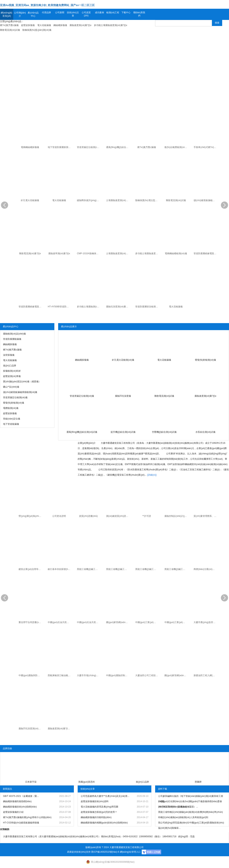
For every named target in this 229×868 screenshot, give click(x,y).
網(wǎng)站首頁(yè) (7, 14)
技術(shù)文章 (73, 14)
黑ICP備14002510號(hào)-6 (105, 852)
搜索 (217, 23)
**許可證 (147, 516)
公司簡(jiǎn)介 (20, 14)
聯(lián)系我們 (139, 14)
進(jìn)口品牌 (142, 782)
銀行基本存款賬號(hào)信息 (60, 569)
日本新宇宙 (31, 782)
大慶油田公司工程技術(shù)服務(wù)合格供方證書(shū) (147, 675)
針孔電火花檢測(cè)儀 (123, 360)
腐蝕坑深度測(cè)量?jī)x (118, 307)
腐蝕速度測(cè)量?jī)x (205, 396)
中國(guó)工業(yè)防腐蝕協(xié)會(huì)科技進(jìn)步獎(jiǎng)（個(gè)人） (176, 622)
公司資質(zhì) (86, 14)
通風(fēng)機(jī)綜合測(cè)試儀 (118, 147)
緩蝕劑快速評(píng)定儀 (89, 200)
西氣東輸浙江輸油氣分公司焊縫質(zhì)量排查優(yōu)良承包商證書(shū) (60, 675)
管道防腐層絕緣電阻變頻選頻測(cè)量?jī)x (30, 307)
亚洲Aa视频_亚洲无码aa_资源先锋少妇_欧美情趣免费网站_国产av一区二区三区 (47, 5)
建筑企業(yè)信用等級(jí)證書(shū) (30, 569)
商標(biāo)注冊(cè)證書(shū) (205, 569)
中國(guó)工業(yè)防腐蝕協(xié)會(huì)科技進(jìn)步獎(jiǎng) (147, 622)
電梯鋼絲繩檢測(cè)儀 (176, 253)
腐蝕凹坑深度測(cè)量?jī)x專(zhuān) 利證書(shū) (30, 729)
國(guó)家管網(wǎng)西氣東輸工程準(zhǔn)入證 (118, 622)
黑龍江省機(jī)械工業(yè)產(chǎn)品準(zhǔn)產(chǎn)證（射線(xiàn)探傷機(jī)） (176, 569)
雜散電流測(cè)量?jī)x (30, 253)
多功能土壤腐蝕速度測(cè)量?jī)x (147, 253)
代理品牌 (46, 13)
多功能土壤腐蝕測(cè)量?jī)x (89, 307)
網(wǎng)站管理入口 (130, 852)
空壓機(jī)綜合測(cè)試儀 (164, 432)
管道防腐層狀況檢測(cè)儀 (147, 307)
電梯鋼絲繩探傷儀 (30, 147)
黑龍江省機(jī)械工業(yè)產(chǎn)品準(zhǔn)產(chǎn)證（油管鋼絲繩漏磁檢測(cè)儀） (118, 569)
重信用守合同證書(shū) (30, 622)
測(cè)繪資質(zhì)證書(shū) (118, 516)
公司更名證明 (59, 516)
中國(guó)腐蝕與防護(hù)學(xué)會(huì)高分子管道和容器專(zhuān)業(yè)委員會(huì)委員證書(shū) (30, 675)
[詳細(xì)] (152, 475)
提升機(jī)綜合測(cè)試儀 (123, 432)
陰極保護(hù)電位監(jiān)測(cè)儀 (147, 200)
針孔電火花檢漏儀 (30, 200)
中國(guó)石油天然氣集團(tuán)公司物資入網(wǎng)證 (60, 622)
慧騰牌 (198, 782)
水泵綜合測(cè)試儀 (205, 432)
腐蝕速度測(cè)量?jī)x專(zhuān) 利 (60, 729)
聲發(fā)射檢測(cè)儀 (205, 360)
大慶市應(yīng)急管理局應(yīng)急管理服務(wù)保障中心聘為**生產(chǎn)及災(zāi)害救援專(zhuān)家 (205, 622)
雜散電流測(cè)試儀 (176, 200)
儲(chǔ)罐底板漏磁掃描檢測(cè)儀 (205, 200)
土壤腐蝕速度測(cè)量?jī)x (118, 200)
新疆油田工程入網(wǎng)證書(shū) (205, 675)
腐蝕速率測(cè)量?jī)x (59, 253)
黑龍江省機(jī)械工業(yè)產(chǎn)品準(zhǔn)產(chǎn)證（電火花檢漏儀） (89, 569)
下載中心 (126, 13)
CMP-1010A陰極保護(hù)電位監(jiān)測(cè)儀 (89, 253)
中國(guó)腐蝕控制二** (118, 675)
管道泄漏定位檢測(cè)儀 (89, 147)
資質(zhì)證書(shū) (88, 516)
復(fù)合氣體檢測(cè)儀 (176, 147)
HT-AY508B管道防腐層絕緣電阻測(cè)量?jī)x (60, 307)
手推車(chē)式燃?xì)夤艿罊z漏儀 (205, 147)
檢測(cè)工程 (113, 13)
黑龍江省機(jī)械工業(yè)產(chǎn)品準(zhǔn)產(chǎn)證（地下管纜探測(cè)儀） (147, 569)
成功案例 (99, 13)
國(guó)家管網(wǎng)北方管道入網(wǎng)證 (176, 675)
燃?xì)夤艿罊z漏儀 (147, 147)
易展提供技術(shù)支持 (79, 852)
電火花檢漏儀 (59, 200)
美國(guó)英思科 (87, 782)
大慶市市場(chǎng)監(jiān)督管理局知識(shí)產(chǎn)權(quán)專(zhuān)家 (89, 675)
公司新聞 (60, 13)
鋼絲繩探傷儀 (82, 360)
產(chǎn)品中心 (33, 14)
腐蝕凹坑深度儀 (123, 396)
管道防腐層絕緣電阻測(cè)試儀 (205, 253)
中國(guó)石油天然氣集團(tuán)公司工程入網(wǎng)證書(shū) (89, 622)
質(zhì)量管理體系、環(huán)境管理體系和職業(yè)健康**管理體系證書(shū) (205, 516)
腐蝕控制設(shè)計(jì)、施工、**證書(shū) (176, 516)
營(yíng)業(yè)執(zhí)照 (30, 516)
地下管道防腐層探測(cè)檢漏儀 (60, 147)
